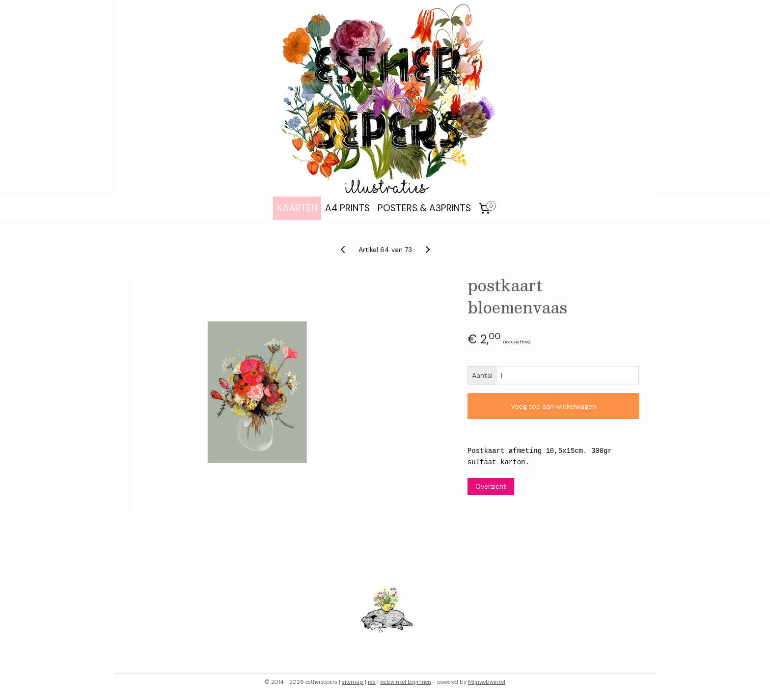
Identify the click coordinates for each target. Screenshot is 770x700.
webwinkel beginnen (406, 682)
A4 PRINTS (347, 208)
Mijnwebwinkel (487, 682)
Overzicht (491, 486)
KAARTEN (297, 208)
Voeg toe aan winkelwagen (553, 406)
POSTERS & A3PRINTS (424, 208)
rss (372, 682)
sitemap (353, 682)
